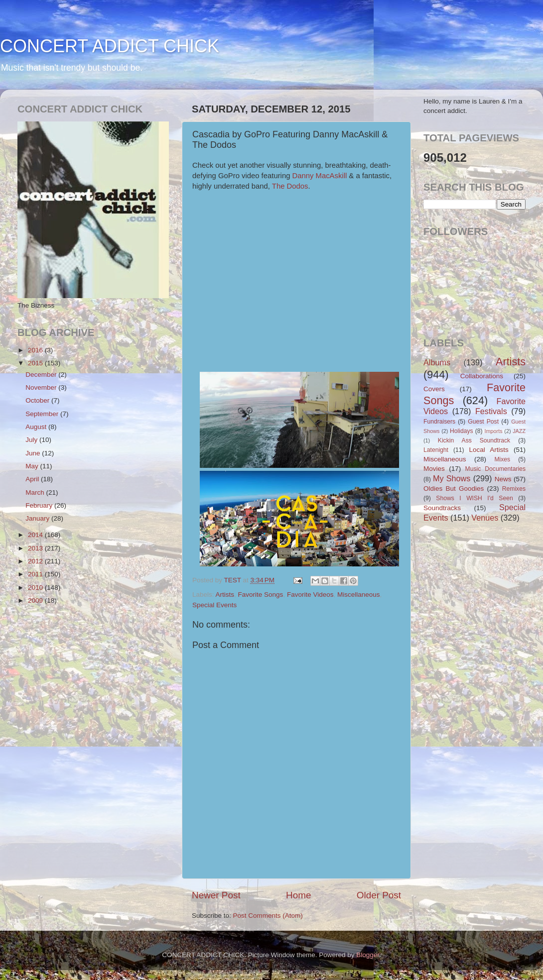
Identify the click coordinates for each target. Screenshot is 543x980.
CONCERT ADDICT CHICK (110, 46)
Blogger (368, 955)
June (34, 453)
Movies (434, 469)
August (37, 427)
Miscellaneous (359, 595)
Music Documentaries (495, 469)
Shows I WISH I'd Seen (474, 498)
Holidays (462, 431)
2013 (36, 548)
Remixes (514, 489)
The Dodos (290, 186)
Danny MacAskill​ (320, 176)
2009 (36, 600)
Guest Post (483, 422)
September (43, 414)
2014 (36, 535)
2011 (36, 574)
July (32, 440)
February (40, 505)
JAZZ (519, 431)
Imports (494, 431)
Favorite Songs (261, 595)
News (503, 479)
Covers (434, 389)
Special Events (214, 605)
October (38, 400)
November (42, 387)
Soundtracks (442, 508)
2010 (36, 588)
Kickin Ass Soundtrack (474, 440)
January (38, 518)
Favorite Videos (310, 595)
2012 (36, 561)
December (42, 375)
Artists (225, 595)
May (33, 466)
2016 (36, 350)
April (33, 479)
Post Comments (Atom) (268, 916)
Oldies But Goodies (454, 489)
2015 (36, 363)
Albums (437, 362)
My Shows (452, 478)
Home (298, 895)
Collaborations (482, 376)
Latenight (436, 450)
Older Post (379, 895)
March (36, 492)
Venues (485, 518)
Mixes (502, 459)
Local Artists (488, 450)
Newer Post (216, 895)
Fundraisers (439, 422)
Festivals (491, 411)
